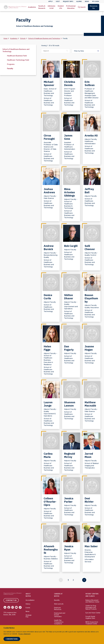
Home (6, 38)
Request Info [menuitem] (68, 1)
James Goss (68, 137)
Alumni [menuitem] (79, 1)
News (28, 611)
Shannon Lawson (70, 404)
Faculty (10, 68)
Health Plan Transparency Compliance (59, 622)
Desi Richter (89, 500)
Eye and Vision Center (93, 613)
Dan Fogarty (69, 348)
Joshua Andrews (49, 191)
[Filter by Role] (86, 51)
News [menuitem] (87, 1)
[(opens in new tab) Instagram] (13, 607)
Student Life (61, 7)
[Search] (82, 7)
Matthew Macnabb (90, 404)
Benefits (57, 600)
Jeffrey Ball (89, 191)
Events (28, 608)
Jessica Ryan (69, 548)
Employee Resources (58, 608)
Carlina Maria (48, 455)
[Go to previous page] (61, 580)
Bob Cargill (71, 246)
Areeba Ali (91, 135)
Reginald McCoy (70, 455)
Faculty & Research (42, 7)
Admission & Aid (51, 7)
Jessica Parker (69, 500)
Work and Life (59, 604)
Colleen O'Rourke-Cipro (50, 502)
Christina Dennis (70, 83)
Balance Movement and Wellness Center (92, 601)
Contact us (11, 600)
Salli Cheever (90, 247)
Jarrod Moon (89, 455)
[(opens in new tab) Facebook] (9, 607)
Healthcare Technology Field (18, 60)
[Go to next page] (84, 580)
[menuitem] (32, 7)
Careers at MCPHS (58, 595)
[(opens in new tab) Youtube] (16, 607)
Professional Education (71, 7)
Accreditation (30, 600)
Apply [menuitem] (50, 1)
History (28, 604)
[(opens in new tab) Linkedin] (5, 607)
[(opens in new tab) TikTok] (20, 607)
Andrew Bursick (49, 247)
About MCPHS (28, 595)
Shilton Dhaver (69, 297)
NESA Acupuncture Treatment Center (92, 623)
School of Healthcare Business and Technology (44, 38)
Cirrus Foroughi (49, 137)
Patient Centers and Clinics (92, 595)
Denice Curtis (48, 297)
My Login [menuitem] (96, 1)
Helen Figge (47, 348)
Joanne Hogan (89, 348)
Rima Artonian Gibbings (70, 192)
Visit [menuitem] (58, 1)
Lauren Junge (48, 404)
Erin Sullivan (90, 83)
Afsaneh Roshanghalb (51, 549)
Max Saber (91, 546)
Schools (23, 38)
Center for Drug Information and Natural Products (91, 607)
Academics (32, 7)
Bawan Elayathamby (91, 298)
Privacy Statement (24, 634)
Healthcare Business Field (17, 56)
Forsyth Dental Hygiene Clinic (90, 617)
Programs (11, 64)
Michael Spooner (49, 83)
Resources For (94, 7)
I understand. (12, 639)
